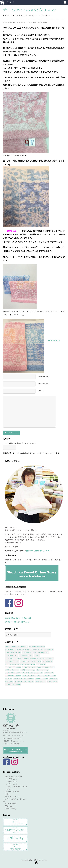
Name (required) (44, 377)
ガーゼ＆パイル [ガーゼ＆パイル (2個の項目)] (48, 658)
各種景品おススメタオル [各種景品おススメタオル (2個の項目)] (28, 670)
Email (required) (44, 384)
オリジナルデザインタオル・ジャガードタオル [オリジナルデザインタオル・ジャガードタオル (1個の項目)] (36, 653)
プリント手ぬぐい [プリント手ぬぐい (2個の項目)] (38, 667)
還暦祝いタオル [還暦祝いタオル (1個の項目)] (41, 682)
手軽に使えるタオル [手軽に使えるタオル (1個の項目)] (37, 676)
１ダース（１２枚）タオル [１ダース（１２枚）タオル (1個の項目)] (13, 685)
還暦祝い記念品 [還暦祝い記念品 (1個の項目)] (52, 682)
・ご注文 (6, 794)
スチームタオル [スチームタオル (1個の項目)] (36, 661)
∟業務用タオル (11, 782)
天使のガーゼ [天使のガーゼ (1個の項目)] (49, 673)
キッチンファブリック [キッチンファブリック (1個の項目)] (12, 661)
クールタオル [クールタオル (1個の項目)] (25, 661)
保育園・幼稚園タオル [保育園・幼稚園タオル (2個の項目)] (12, 670)
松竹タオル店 (14, 22)
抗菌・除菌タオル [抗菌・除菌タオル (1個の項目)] (50, 676)
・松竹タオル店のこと (11, 797)
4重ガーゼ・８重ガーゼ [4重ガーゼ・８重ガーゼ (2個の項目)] (12, 647)
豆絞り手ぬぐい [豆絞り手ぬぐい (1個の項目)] (29, 682)
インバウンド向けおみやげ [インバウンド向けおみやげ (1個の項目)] (13, 653)
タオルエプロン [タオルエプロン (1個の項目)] (30, 664)
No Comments (42, 22)
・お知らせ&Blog (10, 809)
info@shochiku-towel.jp (15, 738)
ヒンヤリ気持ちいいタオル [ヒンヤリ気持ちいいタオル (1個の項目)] (13, 667)
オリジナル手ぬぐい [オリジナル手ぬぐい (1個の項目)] (11, 655)
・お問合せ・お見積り (11, 792)
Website (41, 391)
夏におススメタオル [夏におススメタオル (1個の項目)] (43, 670)
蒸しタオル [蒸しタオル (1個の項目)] (18, 682)
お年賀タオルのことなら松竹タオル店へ (18, 622)
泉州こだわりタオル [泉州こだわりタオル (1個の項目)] (42, 679)
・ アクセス (7, 806)
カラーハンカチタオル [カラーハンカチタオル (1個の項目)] (26, 655)
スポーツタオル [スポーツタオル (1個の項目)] (47, 661)
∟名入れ (8, 789)
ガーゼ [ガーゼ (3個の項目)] (37, 655)
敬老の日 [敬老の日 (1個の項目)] (9, 679)
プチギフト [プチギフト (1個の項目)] (26, 667)
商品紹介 (34, 22)
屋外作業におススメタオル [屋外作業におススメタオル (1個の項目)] (13, 676)
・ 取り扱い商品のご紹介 (12, 777)
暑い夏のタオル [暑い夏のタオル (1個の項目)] (29, 679)
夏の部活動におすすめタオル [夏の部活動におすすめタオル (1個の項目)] (34, 673)
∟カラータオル (11, 784)
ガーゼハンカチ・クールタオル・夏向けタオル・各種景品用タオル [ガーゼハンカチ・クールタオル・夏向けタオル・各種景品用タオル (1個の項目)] (23, 658)
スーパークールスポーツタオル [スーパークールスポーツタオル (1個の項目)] (14, 664)
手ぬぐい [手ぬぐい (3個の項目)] (26, 676)
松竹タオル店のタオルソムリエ (39, 551)
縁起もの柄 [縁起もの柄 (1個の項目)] (9, 682)
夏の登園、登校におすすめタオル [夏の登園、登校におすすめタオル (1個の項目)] (15, 673)
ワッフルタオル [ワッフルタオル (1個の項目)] (50, 667)
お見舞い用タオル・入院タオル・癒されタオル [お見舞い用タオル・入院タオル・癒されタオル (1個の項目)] (18, 650)
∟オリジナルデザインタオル (16, 787)
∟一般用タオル (11, 779)
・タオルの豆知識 (10, 804)
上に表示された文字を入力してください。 (21, 443)
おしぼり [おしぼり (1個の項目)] (24, 647)
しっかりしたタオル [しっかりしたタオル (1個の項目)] (47, 650)
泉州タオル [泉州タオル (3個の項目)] (53, 679)
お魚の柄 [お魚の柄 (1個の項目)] (36, 650)
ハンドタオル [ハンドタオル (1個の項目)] (41, 664)
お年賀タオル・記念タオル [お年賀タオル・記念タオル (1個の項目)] (37, 647)
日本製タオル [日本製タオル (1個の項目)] (18, 679)
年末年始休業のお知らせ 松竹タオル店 (18, 618)
